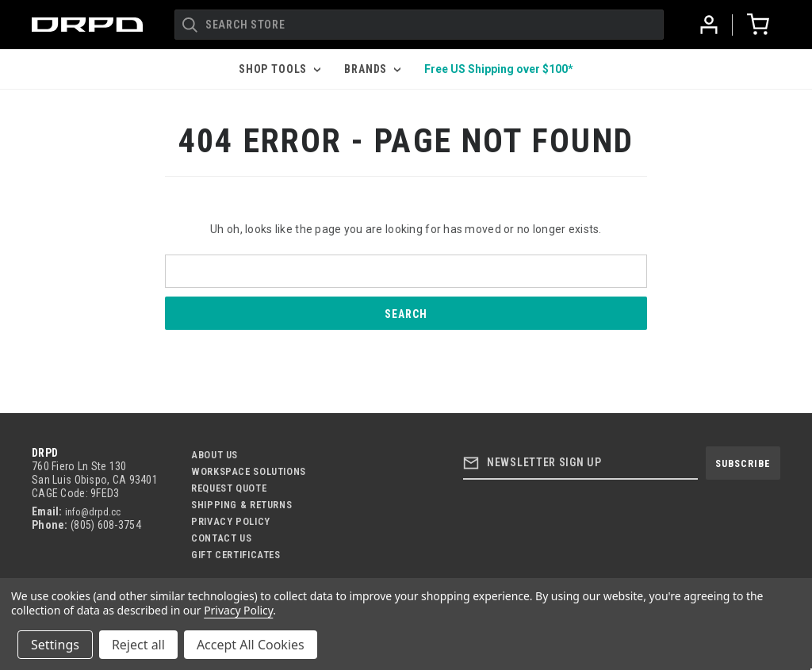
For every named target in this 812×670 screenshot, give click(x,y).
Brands (372, 69)
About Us (214, 455)
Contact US (221, 538)
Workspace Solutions (249, 471)
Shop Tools (280, 69)
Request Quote (229, 488)
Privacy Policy (231, 521)
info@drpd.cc (93, 512)
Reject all (138, 645)
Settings (55, 645)
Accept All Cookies (251, 645)
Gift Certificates (236, 555)
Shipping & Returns (241, 505)
